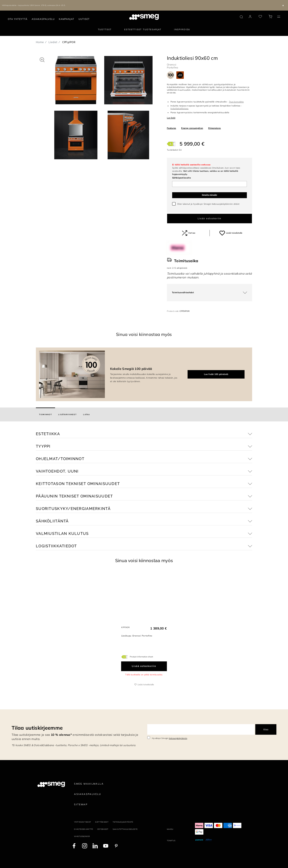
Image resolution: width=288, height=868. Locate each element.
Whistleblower (82, 836)
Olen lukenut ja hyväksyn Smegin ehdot (208, 204)
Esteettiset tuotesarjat (143, 29)
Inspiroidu (182, 29)
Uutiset (84, 19)
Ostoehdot (103, 829)
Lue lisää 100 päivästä (216, 374)
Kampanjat (67, 19)
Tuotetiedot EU (174, 150)
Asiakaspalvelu (43, 19)
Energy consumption (192, 128)
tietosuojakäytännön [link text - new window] (178, 738)
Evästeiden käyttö (83, 829)
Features (172, 128)
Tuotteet (105, 29)
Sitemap (81, 804)
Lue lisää (171, 118)
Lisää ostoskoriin (210, 219)
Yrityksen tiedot (82, 822)
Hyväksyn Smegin (170, 738)
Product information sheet (141, 657)
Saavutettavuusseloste (125, 829)
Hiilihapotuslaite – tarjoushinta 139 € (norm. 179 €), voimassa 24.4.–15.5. (34, 5)
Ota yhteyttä (18, 19)
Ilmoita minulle (210, 195)
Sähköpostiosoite (181, 178)
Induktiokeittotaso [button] (180, 108)
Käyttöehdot (102, 822)
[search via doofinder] (241, 17)
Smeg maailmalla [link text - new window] (89, 784)
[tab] (45, 414)
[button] (42, 60)
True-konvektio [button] (236, 102)
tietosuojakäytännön (222, 204)
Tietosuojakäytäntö (123, 822)
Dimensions (214, 128)
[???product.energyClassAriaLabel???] (171, 144)
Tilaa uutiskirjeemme (37, 728)
